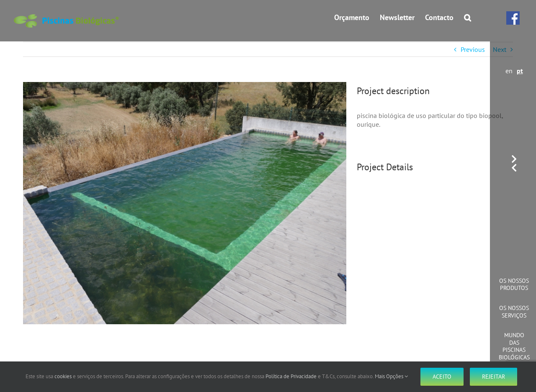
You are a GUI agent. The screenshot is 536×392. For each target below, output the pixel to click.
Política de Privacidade (291, 376)
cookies (63, 376)
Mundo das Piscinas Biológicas (514, 346)
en (509, 71)
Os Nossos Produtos (514, 284)
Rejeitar (493, 377)
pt (520, 71)
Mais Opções (391, 376)
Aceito (442, 377)
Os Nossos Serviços (514, 312)
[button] (468, 18)
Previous (473, 49)
